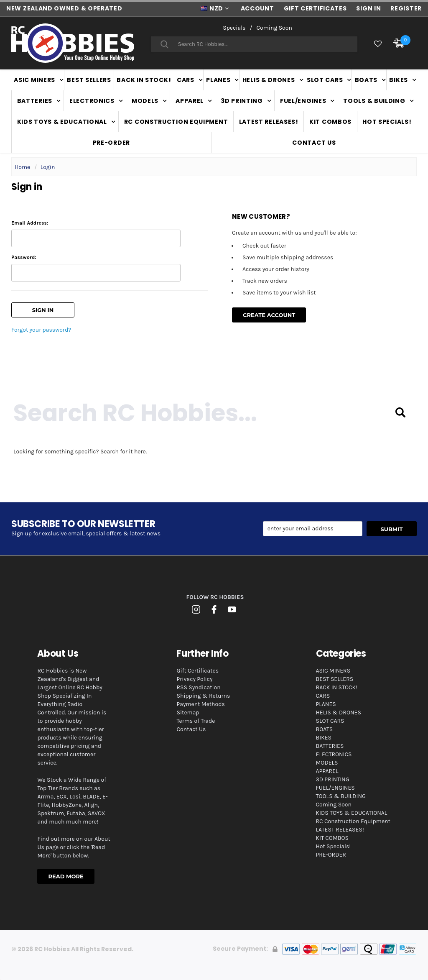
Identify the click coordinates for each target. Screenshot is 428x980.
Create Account (269, 315)
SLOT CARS (325, 80)
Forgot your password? (41, 330)
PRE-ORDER (111, 143)
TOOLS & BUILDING (374, 101)
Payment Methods (200, 704)
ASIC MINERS (34, 80)
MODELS (145, 101)
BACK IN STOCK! (144, 80)
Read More (66, 876)
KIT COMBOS (330, 122)
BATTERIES (35, 101)
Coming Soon (274, 28)
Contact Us (314, 143)
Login (48, 167)
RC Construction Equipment (176, 122)
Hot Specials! (387, 122)
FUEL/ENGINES (303, 101)
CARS (186, 80)
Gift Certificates (197, 671)
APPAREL (190, 101)
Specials (234, 28)
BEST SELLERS (89, 80)
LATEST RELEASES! (269, 122)
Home (22, 167)
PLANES (218, 80)
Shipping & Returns (203, 696)
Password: (24, 257)
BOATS (366, 80)
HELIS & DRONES (269, 80)
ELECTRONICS (92, 101)
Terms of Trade (196, 721)
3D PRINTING (242, 101)
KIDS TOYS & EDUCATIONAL (62, 122)
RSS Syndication (198, 687)
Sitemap (188, 713)
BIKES (399, 80)
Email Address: (30, 223)
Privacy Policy (194, 679)
